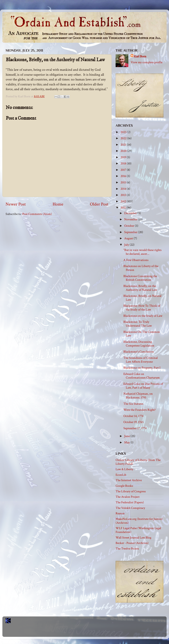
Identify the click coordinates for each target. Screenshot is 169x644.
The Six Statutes (133, 404)
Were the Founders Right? (140, 410)
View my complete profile (147, 62)
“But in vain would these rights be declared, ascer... (142, 252)
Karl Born (140, 56)
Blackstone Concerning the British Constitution (140, 278)
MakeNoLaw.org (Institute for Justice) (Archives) (139, 521)
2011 (123, 208)
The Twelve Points (127, 549)
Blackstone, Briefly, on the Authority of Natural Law (140, 288)
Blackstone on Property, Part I (142, 368)
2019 (124, 157)
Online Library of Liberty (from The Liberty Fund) (138, 462)
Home (58, 204)
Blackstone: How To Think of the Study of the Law (142, 308)
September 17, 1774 (135, 428)
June (127, 436)
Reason (120, 513)
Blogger (92, 631)
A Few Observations (136, 260)
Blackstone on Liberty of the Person (141, 268)
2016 (124, 176)
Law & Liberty (124, 469)
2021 (124, 145)
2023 (124, 132)
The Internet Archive (129, 480)
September (131, 232)
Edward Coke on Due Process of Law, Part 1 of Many (143, 386)
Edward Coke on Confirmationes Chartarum (142, 376)
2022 (124, 138)
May (127, 442)
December (131, 213)
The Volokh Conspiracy (130, 508)
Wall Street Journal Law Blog (133, 538)
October (130, 226)
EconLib (121, 475)
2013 (124, 195)
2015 (124, 182)
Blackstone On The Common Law (142, 334)
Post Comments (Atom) (37, 214)
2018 (124, 163)
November (131, 219)
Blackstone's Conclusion (139, 352)
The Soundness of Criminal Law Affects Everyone (141, 360)
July (127, 245)
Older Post (99, 204)
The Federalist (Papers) (130, 502)
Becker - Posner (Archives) (132, 543)
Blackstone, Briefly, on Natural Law (142, 298)
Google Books (124, 486)
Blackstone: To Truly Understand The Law (138, 324)
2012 (124, 201)
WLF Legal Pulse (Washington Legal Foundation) (138, 530)
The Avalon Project (128, 497)
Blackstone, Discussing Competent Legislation (139, 344)
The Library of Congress (131, 491)
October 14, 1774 (133, 416)
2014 (124, 189)
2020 (124, 151)
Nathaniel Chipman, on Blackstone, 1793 (138, 396)
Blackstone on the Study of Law (143, 316)
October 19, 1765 (133, 422)
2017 (124, 170)
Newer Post (16, 204)
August (129, 238)
